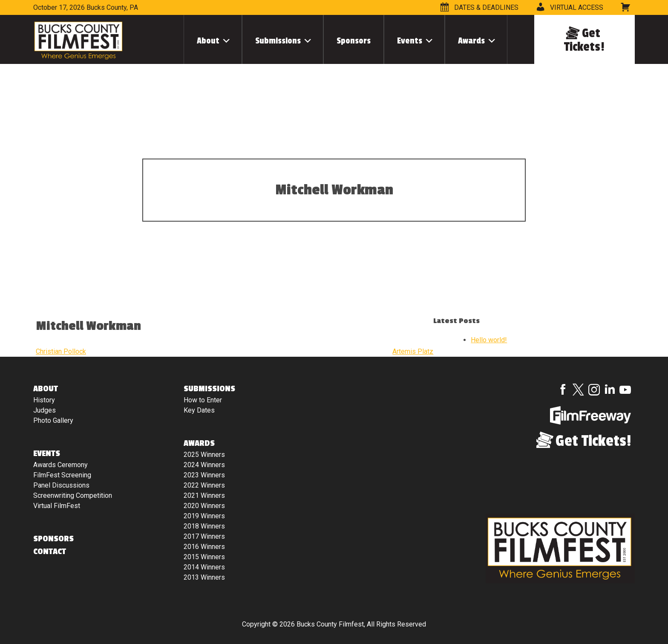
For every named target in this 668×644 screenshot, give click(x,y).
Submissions (278, 41)
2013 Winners (204, 577)
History (44, 400)
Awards (471, 41)
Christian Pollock (61, 351)
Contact (50, 552)
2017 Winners (204, 536)
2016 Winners (204, 547)
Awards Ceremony (60, 465)
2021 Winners (204, 495)
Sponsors (354, 41)
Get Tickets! (584, 40)
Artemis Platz (413, 351)
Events (410, 41)
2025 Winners (204, 455)
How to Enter (203, 400)
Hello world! (489, 340)
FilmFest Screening (62, 475)
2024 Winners (204, 465)
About (208, 41)
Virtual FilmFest (57, 506)
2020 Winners (204, 506)
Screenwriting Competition (73, 495)
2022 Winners (204, 485)
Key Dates (199, 410)
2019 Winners (204, 516)
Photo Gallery (53, 420)
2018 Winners (204, 526)
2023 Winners (204, 475)
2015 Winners (204, 557)
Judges (45, 410)
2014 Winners (204, 567)
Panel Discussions (61, 485)
